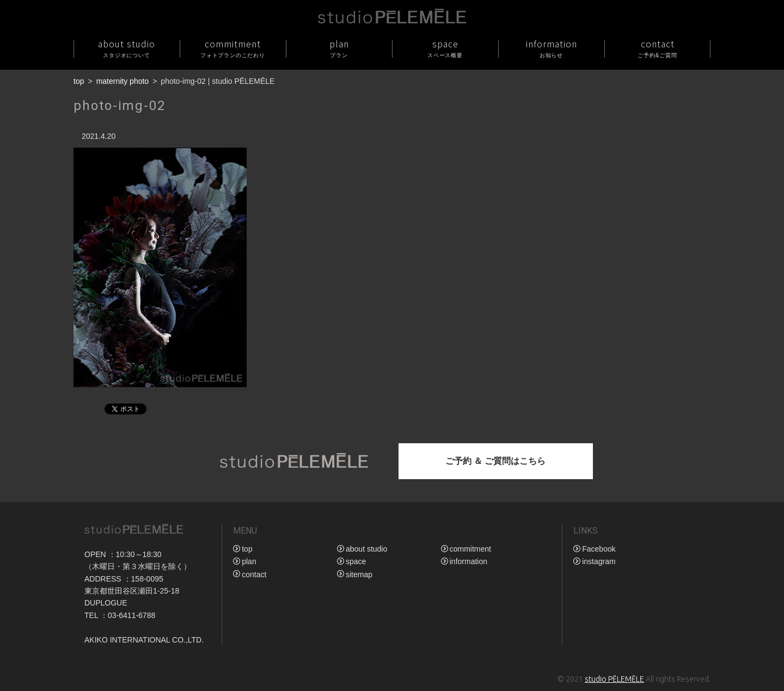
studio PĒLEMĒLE (614, 679)
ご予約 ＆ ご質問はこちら (496, 461)
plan (339, 48)
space (445, 48)
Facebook (599, 549)
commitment (233, 48)
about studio (127, 48)
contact (657, 48)
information (551, 48)
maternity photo (123, 81)
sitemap (359, 574)
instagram (599, 561)
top (79, 81)
